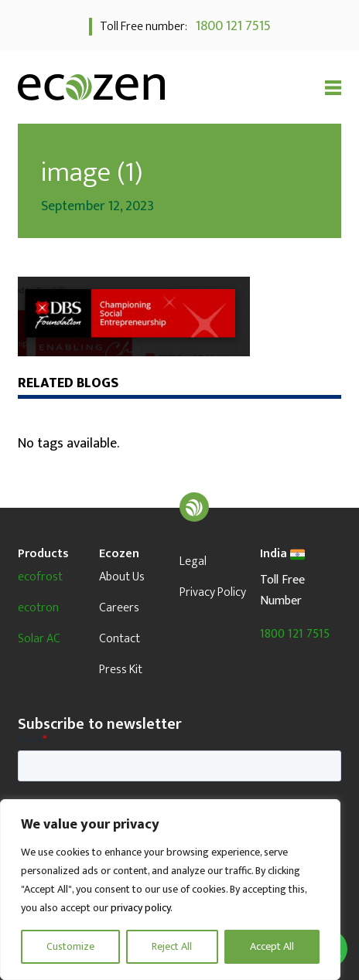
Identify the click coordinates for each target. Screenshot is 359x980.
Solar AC (39, 639)
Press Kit (121, 670)
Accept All (272, 946)
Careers (119, 608)
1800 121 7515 (230, 26)
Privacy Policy (213, 592)
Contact (120, 639)
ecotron (38, 608)
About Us (122, 577)
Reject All (172, 946)
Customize (70, 946)
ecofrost (40, 577)
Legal (193, 561)
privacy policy (140, 908)
